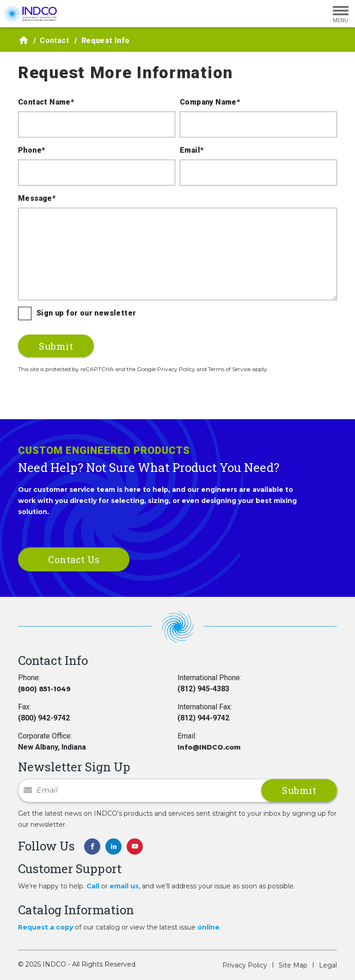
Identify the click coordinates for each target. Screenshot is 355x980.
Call (93, 886)
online (208, 927)
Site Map (293, 965)
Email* (192, 150)
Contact (54, 40)
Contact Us (74, 559)
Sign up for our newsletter (86, 313)
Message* (37, 198)
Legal (328, 965)
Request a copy (46, 927)
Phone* (31, 150)
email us (124, 886)
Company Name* (210, 102)
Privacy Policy (245, 965)
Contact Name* (46, 102)
